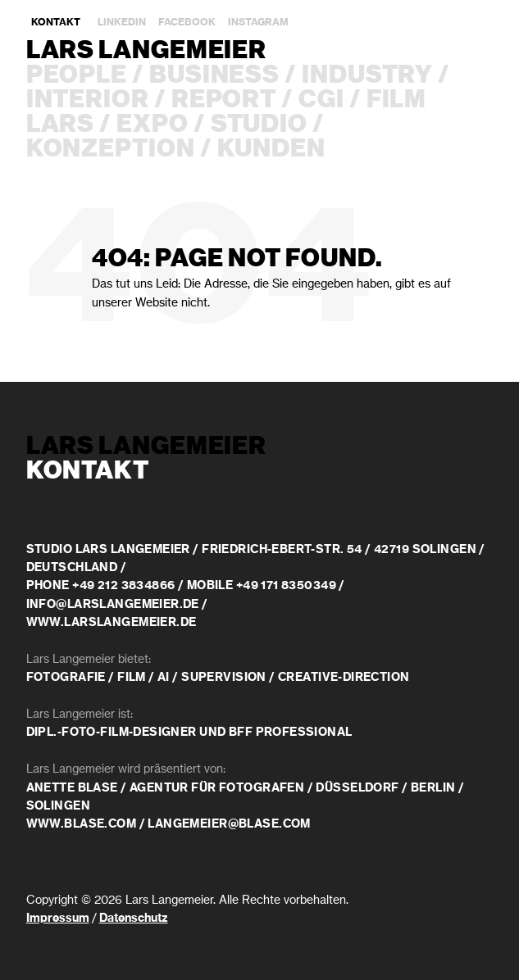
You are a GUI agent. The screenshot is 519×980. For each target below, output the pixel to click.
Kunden (271, 149)
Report (224, 100)
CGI (321, 100)
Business (214, 75)
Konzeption (111, 149)
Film (397, 100)
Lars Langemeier (147, 51)
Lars (61, 125)
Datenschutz (134, 919)
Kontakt (56, 22)
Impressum (58, 919)
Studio (259, 125)
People (77, 75)
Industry (367, 75)
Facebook (187, 22)
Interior (88, 100)
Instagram (258, 22)
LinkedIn (122, 22)
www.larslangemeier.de (112, 623)
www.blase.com (81, 824)
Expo (153, 125)
